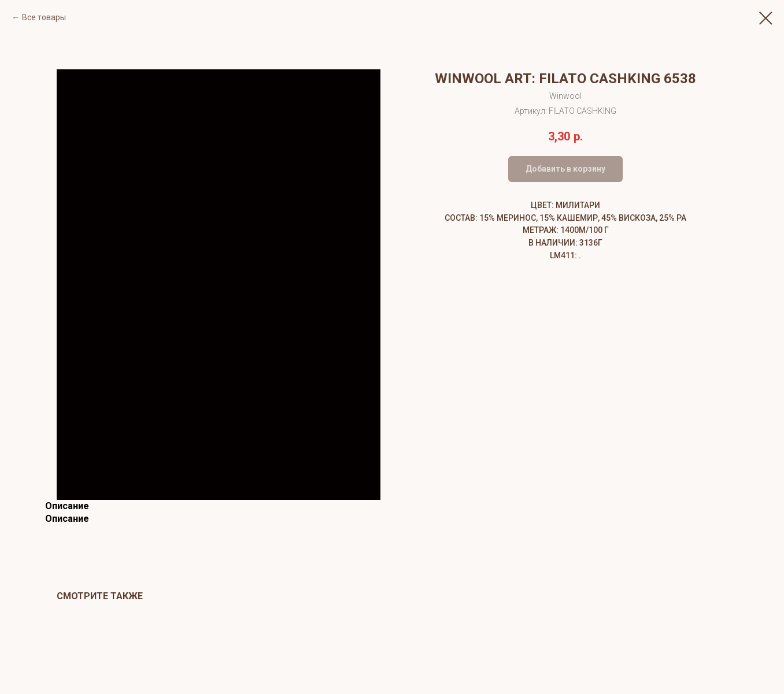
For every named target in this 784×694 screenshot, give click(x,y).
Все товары (44, 17)
